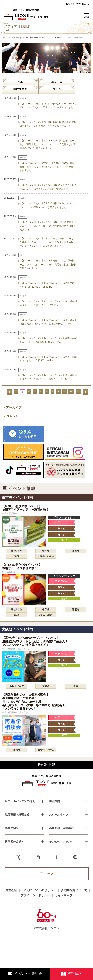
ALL (20, 82)
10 (71, 392)
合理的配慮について (74, 890)
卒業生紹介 (12, 828)
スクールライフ (59, 815)
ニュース (57, 82)
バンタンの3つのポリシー (39, 890)
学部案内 (54, 801)
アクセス (47, 874)
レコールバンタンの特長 (20, 801)
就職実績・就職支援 (17, 815)
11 (78, 392)
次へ (86, 392)
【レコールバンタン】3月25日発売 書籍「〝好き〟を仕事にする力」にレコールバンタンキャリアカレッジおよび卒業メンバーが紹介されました (48, 242)
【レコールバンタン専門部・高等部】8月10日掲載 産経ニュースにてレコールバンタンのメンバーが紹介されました (48, 167)
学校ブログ (20, 89)
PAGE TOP (46, 765)
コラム (57, 89)
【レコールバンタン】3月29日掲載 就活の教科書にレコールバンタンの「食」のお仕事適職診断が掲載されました (48, 226)
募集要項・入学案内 (61, 828)
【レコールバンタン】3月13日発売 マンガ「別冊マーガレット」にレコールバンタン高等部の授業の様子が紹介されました (48, 264)
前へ (9, 392)
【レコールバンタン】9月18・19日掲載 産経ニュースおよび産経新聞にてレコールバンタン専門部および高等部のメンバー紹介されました (48, 144)
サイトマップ (64, 895)
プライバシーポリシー (35, 895)
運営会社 (11, 890)
